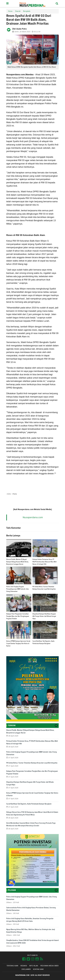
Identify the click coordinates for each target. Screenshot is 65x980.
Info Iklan (34, 966)
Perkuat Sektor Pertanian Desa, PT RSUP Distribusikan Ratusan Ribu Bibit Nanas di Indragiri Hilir (45, 562)
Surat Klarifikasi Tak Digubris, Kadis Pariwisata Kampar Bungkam (29, 804)
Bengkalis (27, 11)
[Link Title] (24, 959)
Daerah (18, 11)
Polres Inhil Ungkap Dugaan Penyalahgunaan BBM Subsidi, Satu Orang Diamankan (18, 589)
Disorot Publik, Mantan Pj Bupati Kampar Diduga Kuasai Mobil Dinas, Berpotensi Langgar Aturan (17, 562)
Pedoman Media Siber (49, 966)
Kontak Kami (38, 969)
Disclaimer (26, 969)
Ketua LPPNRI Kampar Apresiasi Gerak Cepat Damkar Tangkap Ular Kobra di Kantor (18, 644)
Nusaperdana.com (33, 517)
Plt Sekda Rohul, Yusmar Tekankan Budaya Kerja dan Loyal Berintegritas (32, 763)
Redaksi (24, 966)
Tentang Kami (12, 966)
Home (10, 11)
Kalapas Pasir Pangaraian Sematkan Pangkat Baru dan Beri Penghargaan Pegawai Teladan (18, 616)
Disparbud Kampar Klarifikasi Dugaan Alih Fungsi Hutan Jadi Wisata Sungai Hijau (44, 616)
